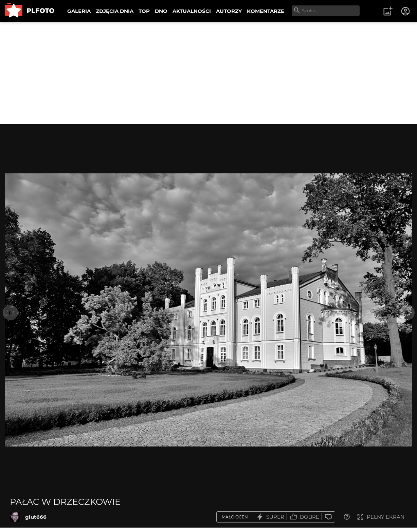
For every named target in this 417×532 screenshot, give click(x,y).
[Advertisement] (208, 73)
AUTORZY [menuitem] (229, 11)
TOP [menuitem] (144, 11)
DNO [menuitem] (161, 11)
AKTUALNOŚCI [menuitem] (192, 11)
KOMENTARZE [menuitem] (266, 11)
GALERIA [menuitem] (79, 11)
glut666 (36, 517)
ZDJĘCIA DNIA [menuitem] (115, 11)
